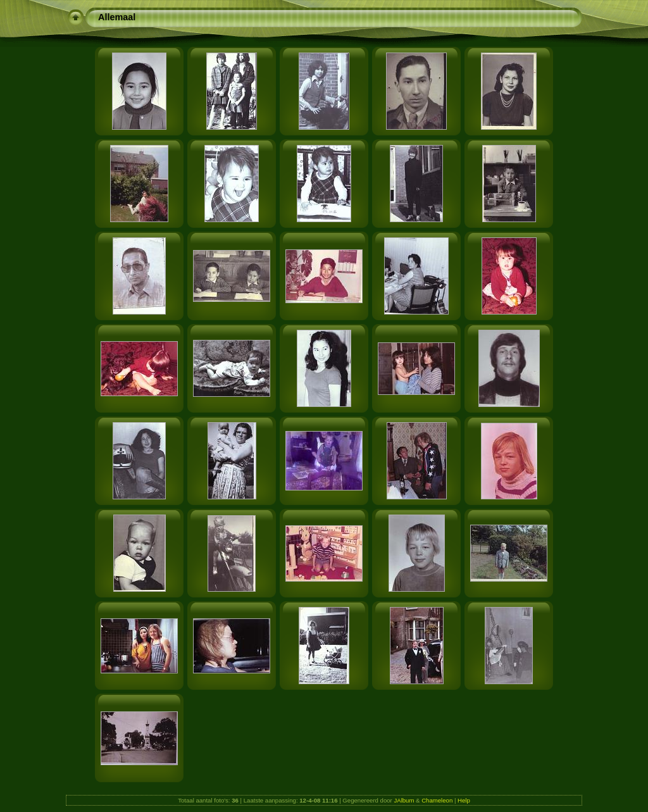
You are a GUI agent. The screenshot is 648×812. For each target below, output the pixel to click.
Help (464, 800)
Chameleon (437, 800)
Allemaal (117, 17)
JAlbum (404, 800)
